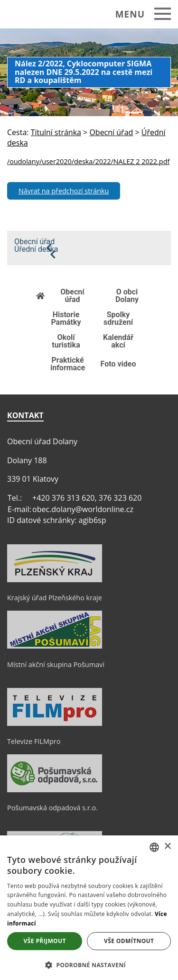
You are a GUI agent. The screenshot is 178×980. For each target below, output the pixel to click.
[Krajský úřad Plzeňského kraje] (55, 580)
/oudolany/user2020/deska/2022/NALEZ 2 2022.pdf (88, 161)
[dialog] (89, 908)
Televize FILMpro (34, 741)
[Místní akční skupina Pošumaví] (55, 646)
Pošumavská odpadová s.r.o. (52, 808)
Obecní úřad (34, 242)
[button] (89, 965)
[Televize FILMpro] (55, 724)
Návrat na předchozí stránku (64, 191)
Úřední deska (36, 249)
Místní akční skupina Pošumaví (56, 664)
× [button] (167, 847)
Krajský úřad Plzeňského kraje (55, 598)
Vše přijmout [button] (45, 941)
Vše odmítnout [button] (129, 941)
